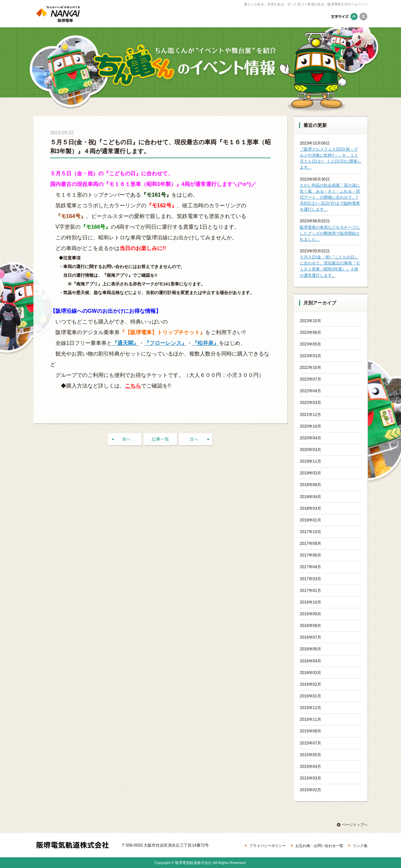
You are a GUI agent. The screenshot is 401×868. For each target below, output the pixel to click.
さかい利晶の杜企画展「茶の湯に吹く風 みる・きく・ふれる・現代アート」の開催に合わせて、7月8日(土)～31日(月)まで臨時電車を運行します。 (330, 197)
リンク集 (360, 846)
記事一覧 (160, 439)
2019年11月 (310, 461)
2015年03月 (310, 778)
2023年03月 (310, 356)
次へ (194, 439)
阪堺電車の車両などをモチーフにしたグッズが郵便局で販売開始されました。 (330, 233)
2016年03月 (310, 673)
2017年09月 (310, 544)
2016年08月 (310, 626)
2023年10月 (310, 321)
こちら (133, 386)
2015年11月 (310, 719)
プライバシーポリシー (268, 846)
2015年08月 (310, 731)
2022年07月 (310, 379)
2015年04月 (310, 767)
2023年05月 (310, 344)
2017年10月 (310, 532)
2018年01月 (310, 520)
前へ (127, 439)
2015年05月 (310, 755)
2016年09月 (310, 614)
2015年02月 (310, 790)
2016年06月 (310, 649)
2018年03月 (310, 508)
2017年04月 (310, 567)
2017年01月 (310, 591)
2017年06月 (310, 555)
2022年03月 (310, 403)
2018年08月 (310, 485)
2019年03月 (310, 473)
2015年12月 (310, 708)
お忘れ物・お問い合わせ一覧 (319, 846)
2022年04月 (310, 391)
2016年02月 (310, 684)
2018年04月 (310, 497)
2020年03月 (310, 450)
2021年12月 (310, 415)
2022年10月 (310, 368)
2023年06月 (310, 333)
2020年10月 (310, 426)
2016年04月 (310, 661)
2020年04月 (310, 438)
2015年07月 (310, 743)
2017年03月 (310, 579)
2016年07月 (310, 637)
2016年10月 (310, 602)
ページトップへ (355, 825)
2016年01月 (310, 696)
